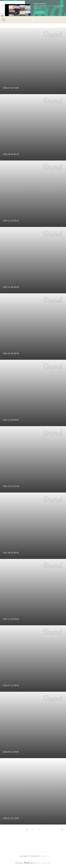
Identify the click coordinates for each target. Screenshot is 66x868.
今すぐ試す (40, 12)
